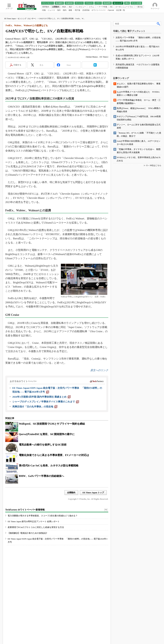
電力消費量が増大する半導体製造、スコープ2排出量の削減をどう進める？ (43, 516)
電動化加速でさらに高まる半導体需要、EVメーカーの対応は (54, 455)
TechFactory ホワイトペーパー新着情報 (25, 510)
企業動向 (71, 493)
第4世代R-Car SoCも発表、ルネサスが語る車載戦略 (49, 466)
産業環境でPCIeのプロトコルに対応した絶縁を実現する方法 (36, 527)
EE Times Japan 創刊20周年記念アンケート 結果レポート (34, 521)
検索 (159, 24)
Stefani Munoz (92, 57)
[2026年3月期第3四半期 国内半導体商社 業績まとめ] (41, 397)
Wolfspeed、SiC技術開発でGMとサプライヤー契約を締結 (52, 424)
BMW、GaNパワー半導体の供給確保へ (41, 476)
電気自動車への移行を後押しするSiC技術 (43, 445)
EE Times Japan (10, 18)
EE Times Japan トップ (93, 493)
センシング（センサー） (27, 18)
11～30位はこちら (154, 165)
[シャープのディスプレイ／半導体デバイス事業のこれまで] (46, 402)
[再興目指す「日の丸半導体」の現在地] (35, 407)
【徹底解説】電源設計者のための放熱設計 (27, 533)
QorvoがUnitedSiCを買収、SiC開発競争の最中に (47, 434)
